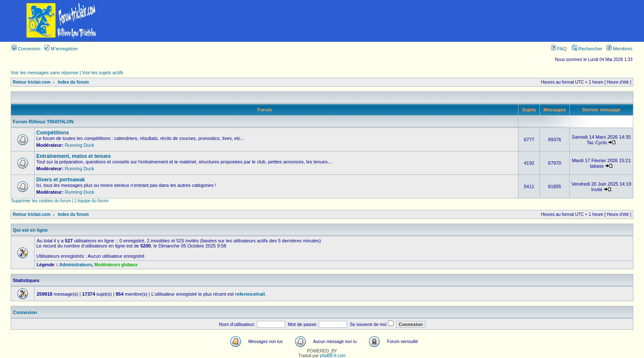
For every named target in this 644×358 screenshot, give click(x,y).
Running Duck (80, 145)
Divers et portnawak (61, 180)
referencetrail (250, 294)
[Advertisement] (384, 21)
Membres (619, 49)
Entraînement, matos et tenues (74, 156)
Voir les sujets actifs (103, 73)
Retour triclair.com (32, 82)
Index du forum (73, 82)
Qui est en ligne (30, 230)
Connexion (26, 49)
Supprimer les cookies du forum (41, 201)
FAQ (559, 49)
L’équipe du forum (92, 201)
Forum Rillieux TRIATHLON (43, 122)
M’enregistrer (61, 49)
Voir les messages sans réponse (44, 73)
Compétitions (53, 133)
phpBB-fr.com (333, 356)
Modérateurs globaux (116, 265)
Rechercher (587, 49)
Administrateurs (76, 265)
